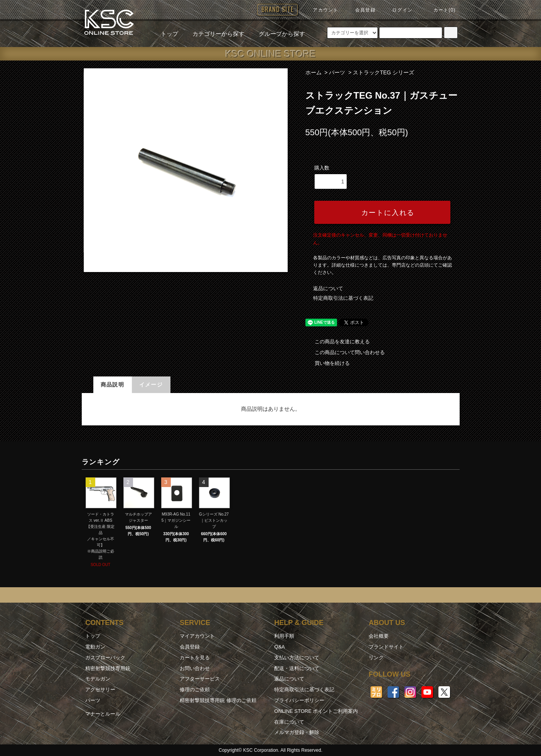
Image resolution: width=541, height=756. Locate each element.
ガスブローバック (105, 658)
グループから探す (277, 34)
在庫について (289, 722)
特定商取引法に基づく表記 (343, 298)
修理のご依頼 (195, 690)
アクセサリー (100, 690)
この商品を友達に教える (338, 342)
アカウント (321, 10)
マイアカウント (197, 636)
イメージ (151, 385)
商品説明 (113, 385)
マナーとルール (103, 714)
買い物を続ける (328, 363)
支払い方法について (297, 658)
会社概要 (379, 636)
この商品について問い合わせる (345, 352)
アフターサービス (200, 679)
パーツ (337, 72)
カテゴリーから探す (214, 34)
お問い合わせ (195, 668)
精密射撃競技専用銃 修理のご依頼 (218, 700)
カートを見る (195, 658)
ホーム (313, 72)
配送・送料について (297, 668)
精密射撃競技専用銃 (108, 668)
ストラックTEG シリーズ (383, 72)
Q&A (279, 647)
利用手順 (284, 636)
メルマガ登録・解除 (297, 732)
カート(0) (440, 10)
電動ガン (95, 647)
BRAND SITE (277, 9)
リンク (376, 658)
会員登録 (361, 10)
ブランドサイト (386, 647)
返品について (328, 288)
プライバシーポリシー (299, 700)
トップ (169, 34)
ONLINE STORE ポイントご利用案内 (316, 711)
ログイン (398, 10)
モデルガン (98, 679)
